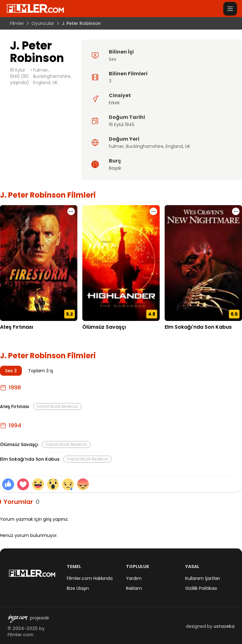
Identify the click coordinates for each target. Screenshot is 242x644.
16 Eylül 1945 (122, 125)
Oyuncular (43, 23)
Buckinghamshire (145, 146)
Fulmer (116, 146)
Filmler (17, 23)
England (174, 146)
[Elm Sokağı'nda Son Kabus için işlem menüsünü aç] (236, 211)
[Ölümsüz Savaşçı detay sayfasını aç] (121, 263)
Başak (115, 168)
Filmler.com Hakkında (90, 578)
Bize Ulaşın (78, 588)
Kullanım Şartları (203, 578)
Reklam (134, 588)
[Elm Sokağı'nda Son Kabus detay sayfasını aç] (203, 263)
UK (188, 146)
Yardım (134, 578)
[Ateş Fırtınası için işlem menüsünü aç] (71, 211)
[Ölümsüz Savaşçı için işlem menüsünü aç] (153, 211)
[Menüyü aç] (230, 9)
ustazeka (224, 626)
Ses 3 (11, 371)
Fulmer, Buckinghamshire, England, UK (52, 76)
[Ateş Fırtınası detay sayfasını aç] (39, 263)
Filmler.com (20, 635)
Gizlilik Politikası (201, 588)
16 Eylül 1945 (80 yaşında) (19, 76)
